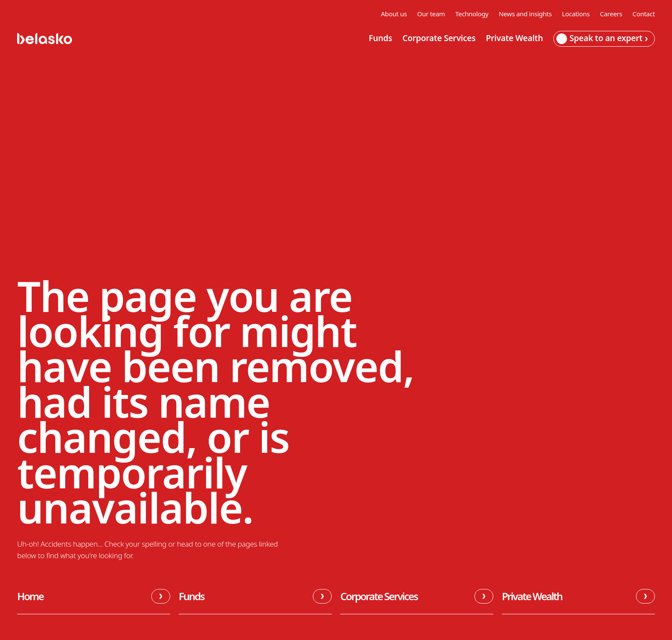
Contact (644, 14)
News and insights (525, 14)
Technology (472, 14)
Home (94, 596)
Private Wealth (514, 39)
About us (394, 14)
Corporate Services (439, 39)
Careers (611, 14)
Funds (380, 39)
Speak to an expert (602, 38)
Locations (576, 14)
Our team (431, 14)
